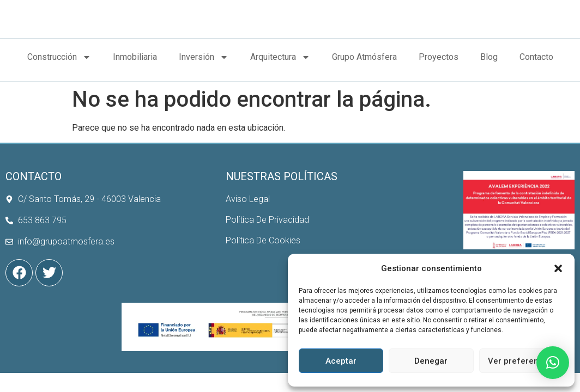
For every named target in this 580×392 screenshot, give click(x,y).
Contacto (536, 73)
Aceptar (341, 361)
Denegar (431, 361)
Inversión (204, 73)
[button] (558, 262)
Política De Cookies (263, 250)
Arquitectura (280, 73)
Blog (489, 73)
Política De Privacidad (267, 229)
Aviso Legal (248, 208)
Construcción (59, 73)
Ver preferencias (521, 361)
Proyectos (439, 73)
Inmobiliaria (135, 73)
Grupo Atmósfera (364, 73)
